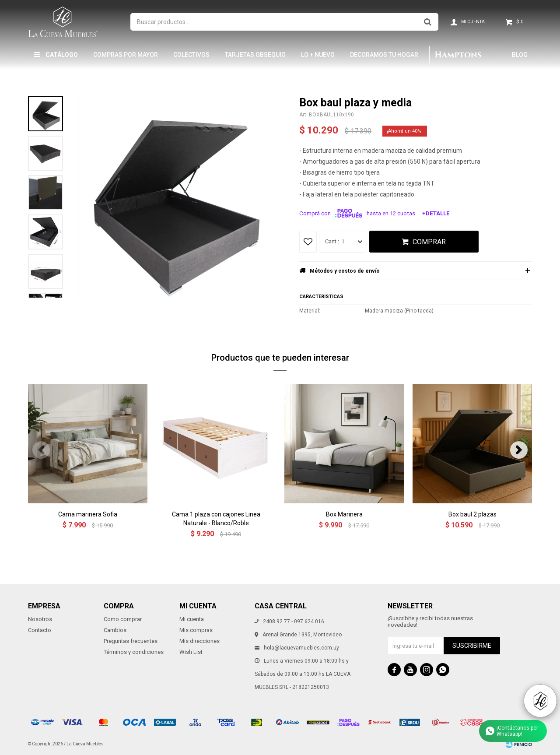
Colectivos (191, 55)
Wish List (191, 652)
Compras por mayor (126, 55)
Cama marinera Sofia (88, 514)
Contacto (40, 630)
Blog (520, 55)
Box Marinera (344, 514)
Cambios (115, 630)
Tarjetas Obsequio (255, 55)
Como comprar (123, 619)
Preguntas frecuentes (131, 641)
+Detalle (436, 213)
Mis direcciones (199, 641)
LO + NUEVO (318, 55)
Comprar (429, 242)
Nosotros (40, 619)
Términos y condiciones (134, 652)
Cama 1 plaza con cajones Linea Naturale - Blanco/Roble (216, 519)
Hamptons (458, 55)
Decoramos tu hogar (384, 55)
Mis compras (196, 630)
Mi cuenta (192, 619)
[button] (519, 450)
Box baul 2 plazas (472, 514)
